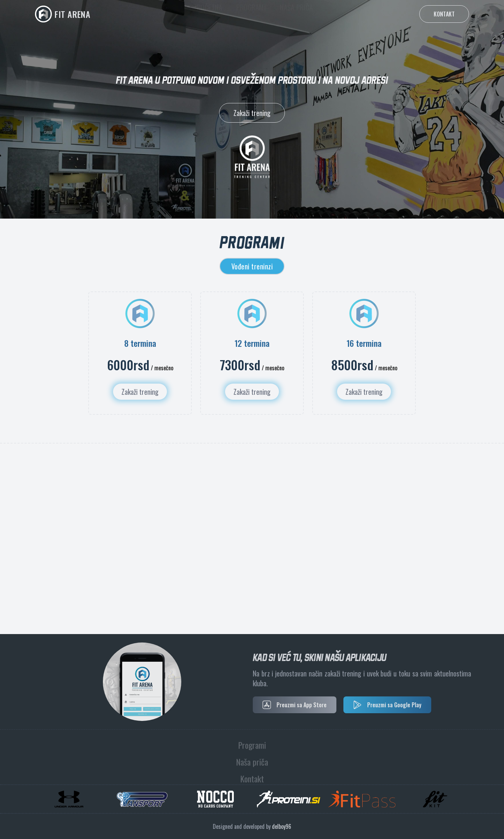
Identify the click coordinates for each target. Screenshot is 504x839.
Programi (251, 14)
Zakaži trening (252, 113)
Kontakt (444, 14)
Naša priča (296, 14)
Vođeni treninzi (252, 266)
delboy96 (282, 826)
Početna (210, 14)
